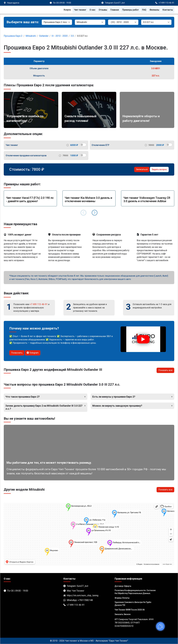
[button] (95, 213)
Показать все (165, 370)
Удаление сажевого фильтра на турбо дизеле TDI (133, 604)
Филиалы (154, 10)
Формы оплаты (122, 598)
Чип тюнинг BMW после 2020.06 (130, 610)
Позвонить (17, 353)
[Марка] (90, 22)
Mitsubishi (31, 36)
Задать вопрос (159, 169)
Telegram (33, 353)
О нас (91, 10)
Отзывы (102, 10)
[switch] (83, 145)
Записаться (142, 169)
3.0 (72, 36)
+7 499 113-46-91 (39, 304)
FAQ (144, 10)
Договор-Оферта (123, 586)
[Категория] (57, 22)
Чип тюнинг (79, 10)
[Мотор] (156, 22)
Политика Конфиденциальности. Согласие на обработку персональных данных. (135, 592)
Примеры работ (130, 10)
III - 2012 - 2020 (60, 36)
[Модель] (123, 22)
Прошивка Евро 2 (13, 36)
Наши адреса (13, 3)
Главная (114, 10)
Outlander (44, 36)
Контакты (168, 10)
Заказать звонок (123, 614)
